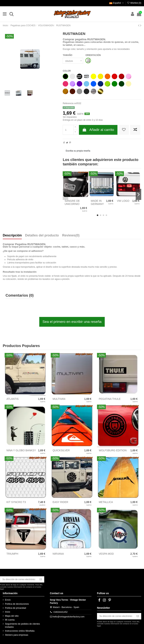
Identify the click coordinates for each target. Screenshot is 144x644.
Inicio (8, 612)
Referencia (68, 103)
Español (117, 3)
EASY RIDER (60, 502)
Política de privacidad (15, 608)
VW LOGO (123, 201)
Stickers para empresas (17, 635)
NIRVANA (58, 554)
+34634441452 (60, 612)
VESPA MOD (106, 554)
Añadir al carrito (98, 130)
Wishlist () (134, 3)
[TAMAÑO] (73, 61)
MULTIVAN (59, 399)
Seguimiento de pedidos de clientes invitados (22, 625)
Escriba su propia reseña (78, 151)
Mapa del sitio (12, 616)
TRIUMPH (12, 554)
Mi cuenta (10, 620)
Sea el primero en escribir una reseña (72, 322)
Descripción (12, 236)
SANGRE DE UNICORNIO (72, 202)
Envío (8, 600)
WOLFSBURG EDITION (113, 450)
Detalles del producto (42, 236)
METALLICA (106, 502)
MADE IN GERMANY (97, 202)
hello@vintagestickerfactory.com (69, 617)
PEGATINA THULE (110, 399)
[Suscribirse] (41, 579)
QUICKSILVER (61, 450)
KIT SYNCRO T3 (16, 502)
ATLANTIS (13, 399)
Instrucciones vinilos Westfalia (20, 631)
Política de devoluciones (17, 604)
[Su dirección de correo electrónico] (19, 579)
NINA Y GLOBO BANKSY (21, 450)
